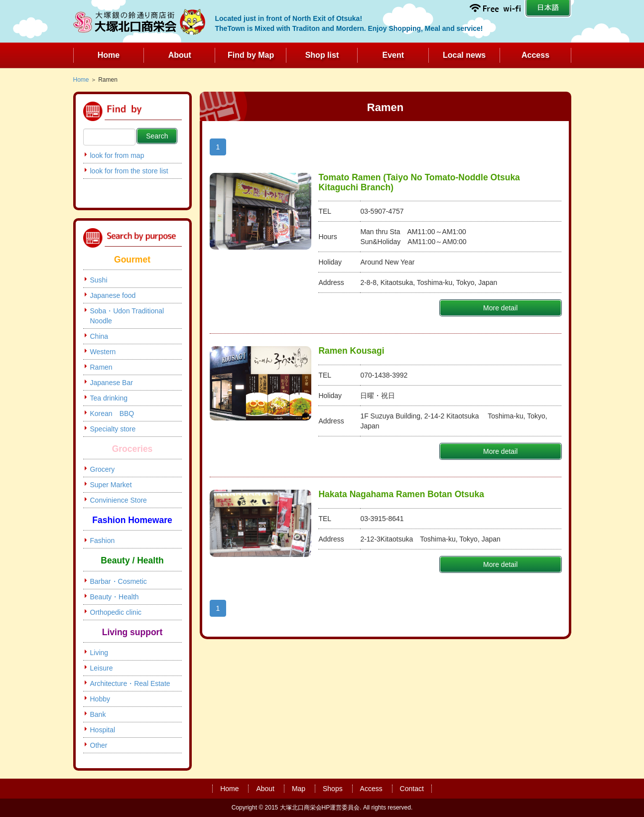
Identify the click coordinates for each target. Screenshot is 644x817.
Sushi (99, 280)
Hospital (103, 730)
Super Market (111, 485)
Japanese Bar (112, 383)
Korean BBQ (112, 413)
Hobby (100, 699)
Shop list (322, 55)
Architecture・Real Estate (130, 683)
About (180, 55)
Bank (98, 714)
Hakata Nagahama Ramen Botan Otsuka (401, 494)
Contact (412, 789)
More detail (500, 308)
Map (299, 789)
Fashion (103, 541)
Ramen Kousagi (351, 351)
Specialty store (113, 429)
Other (99, 745)
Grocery (103, 469)
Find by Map (251, 55)
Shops (333, 789)
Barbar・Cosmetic (119, 581)
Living (99, 653)
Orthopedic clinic (116, 612)
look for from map (117, 155)
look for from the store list (129, 171)
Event (393, 55)
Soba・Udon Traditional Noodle (127, 316)
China (99, 336)
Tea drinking (109, 398)
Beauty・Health (115, 597)
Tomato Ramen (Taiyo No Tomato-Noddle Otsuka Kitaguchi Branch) (419, 182)
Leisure (102, 668)
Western (103, 352)
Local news (464, 55)
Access (535, 55)
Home (109, 55)
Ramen (101, 367)
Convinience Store (119, 500)
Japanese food (113, 295)
